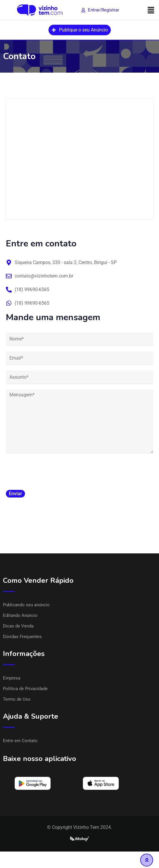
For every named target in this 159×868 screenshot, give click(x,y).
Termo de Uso (17, 699)
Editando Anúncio (20, 615)
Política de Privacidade (25, 689)
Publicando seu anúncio (26, 605)
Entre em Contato (20, 741)
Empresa (12, 678)
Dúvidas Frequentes (22, 637)
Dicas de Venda (18, 626)
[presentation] (51, 470)
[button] (151, 10)
